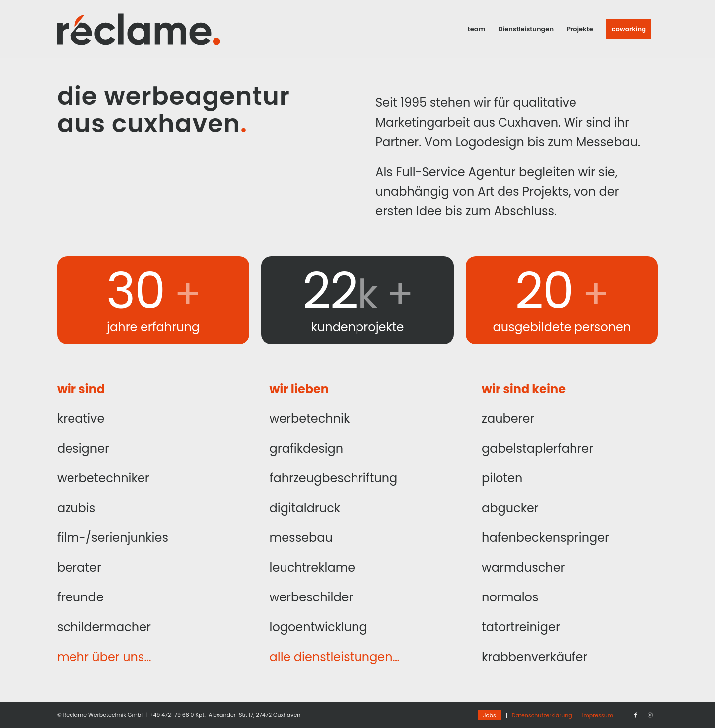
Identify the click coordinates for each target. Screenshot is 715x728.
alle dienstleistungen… (335, 657)
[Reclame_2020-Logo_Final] (139, 29)
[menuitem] (477, 29)
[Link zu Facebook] (636, 715)
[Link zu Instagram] (650, 715)
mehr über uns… (104, 657)
